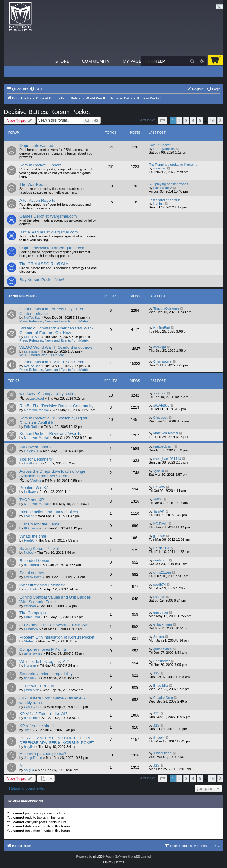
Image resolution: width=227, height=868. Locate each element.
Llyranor (30, 666)
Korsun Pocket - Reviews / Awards (50, 434)
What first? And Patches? (42, 585)
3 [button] (186, 120)
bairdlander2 (163, 188)
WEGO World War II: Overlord (42, 355)
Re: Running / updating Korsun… (173, 165)
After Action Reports (37, 200)
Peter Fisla (32, 617)
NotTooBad (32, 318)
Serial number (32, 573)
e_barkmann (163, 624)
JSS (156, 673)
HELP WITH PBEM (37, 686)
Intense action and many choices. (49, 512)
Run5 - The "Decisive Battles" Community (56, 406)
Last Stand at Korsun (164, 200)
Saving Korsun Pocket (39, 548)
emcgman (161, 612)
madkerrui (31, 565)
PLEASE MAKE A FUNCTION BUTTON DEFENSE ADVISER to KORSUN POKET (57, 740)
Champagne (162, 361)
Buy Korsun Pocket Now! (42, 280)
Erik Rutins (32, 427)
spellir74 (30, 589)
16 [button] (212, 120)
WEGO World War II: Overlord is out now (56, 347)
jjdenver (159, 536)
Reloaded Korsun (35, 561)
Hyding (159, 204)
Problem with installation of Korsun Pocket (57, 637)
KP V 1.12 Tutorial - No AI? (43, 714)
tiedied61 (31, 678)
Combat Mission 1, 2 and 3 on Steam (52, 362)
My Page (132, 61)
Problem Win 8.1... (36, 487)
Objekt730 (32, 451)
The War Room (33, 185)
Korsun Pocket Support (40, 165)
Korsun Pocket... (161, 145)
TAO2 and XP (32, 500)
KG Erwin (31, 528)
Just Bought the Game (39, 524)
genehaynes (33, 653)
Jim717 (29, 730)
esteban (30, 606)
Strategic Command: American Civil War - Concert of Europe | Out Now (56, 330)
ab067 (158, 499)
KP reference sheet (37, 726)
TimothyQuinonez (166, 308)
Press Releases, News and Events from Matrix (54, 321)
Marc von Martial (36, 410)
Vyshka (36, 481)
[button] (162, 120)
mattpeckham (163, 446)
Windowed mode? (36, 447)
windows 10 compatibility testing (48, 394)
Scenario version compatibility (46, 674)
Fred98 (29, 540)
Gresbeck (161, 418)
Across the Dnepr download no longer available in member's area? (53, 474)
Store (62, 61)
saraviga (30, 351)
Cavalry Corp (34, 707)
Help (160, 61)
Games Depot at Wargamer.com (48, 216)
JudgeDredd (33, 758)
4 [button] (193, 120)
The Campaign (33, 613)
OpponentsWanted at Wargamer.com (52, 248)
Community (96, 61)
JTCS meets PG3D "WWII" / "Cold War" (55, 625)
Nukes (29, 553)
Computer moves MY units (43, 649)
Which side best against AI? (44, 662)
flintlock (159, 738)
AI (21, 766)
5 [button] (200, 120)
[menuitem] (36, 89)
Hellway (30, 492)
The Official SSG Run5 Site (44, 264)
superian (160, 168)
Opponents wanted (36, 146)
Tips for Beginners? (37, 459)
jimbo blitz (31, 690)
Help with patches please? (43, 754)
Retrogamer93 (164, 149)
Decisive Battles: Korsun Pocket (47, 112)
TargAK (159, 511)
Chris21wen (33, 577)
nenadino (31, 718)
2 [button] (179, 120)
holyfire (29, 747)
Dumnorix (31, 629)
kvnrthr (29, 463)
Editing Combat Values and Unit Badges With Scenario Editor (55, 599)
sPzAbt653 (161, 405)
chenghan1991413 (167, 459)
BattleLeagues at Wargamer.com (49, 232)
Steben (29, 641)
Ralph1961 (161, 548)
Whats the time (33, 536)
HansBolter (162, 661)
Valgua (29, 770)
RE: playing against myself (169, 184)
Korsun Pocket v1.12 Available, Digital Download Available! (53, 420)
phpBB (98, 857)
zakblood (37, 398)
